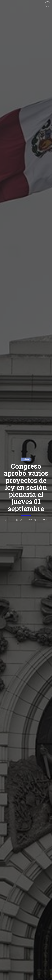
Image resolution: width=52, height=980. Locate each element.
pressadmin (9, 520)
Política (26, 459)
